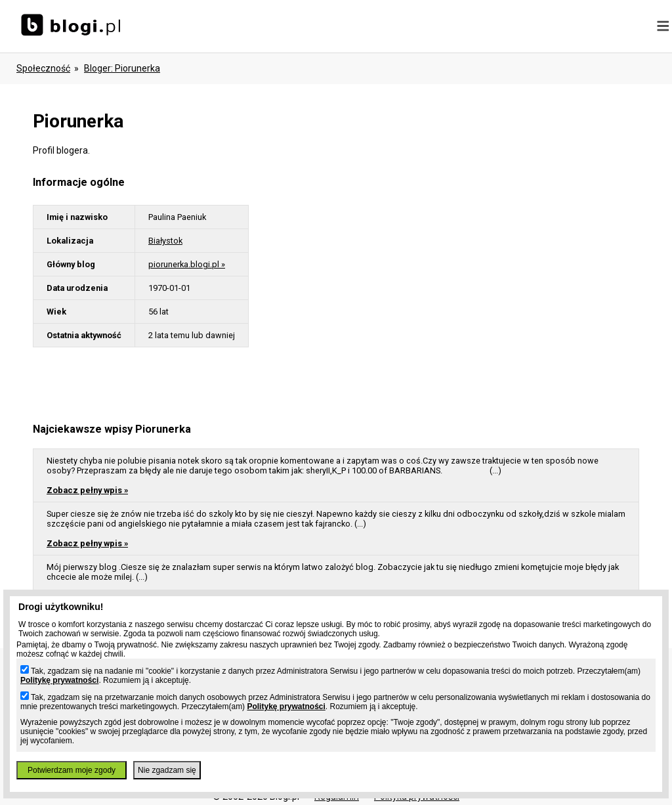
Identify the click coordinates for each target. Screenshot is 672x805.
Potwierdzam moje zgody (72, 770)
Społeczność (43, 68)
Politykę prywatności (59, 680)
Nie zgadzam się (167, 770)
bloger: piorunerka (122, 68)
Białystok (165, 241)
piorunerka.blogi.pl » (187, 264)
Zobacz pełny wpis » (87, 490)
